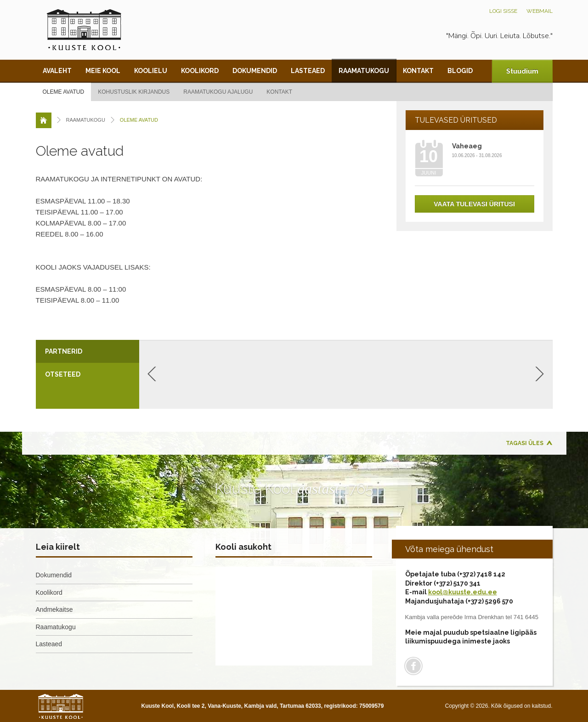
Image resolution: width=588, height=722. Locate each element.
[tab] (88, 351)
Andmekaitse (54, 609)
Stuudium (522, 71)
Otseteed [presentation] (63, 374)
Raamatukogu (364, 71)
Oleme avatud (64, 92)
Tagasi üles (525, 443)
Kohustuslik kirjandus (134, 92)
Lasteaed (308, 71)
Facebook (413, 666)
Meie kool (103, 71)
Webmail (540, 11)
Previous (152, 374)
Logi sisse (503, 11)
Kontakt (418, 71)
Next (540, 374)
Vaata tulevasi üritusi (474, 204)
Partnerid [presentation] (64, 351)
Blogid (460, 71)
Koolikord (200, 71)
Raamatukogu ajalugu (218, 92)
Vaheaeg (467, 146)
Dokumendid (255, 71)
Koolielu (151, 71)
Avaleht (57, 71)
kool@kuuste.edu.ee (463, 592)
